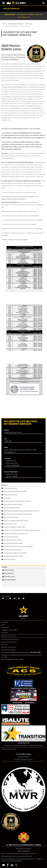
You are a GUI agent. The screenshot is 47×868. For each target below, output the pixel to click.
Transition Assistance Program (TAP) (14, 527)
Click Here (36, 216)
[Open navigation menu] (4, 3)
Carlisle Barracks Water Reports (13, 504)
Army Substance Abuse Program (13, 543)
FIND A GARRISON (23, 851)
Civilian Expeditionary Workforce (22, 856)
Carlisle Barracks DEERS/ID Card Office (15, 491)
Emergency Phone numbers (9, 749)
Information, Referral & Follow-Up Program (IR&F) (18, 546)
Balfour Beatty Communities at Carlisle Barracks (18, 514)
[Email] (23, 599)
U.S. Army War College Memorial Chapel (15, 553)
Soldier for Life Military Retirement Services (16, 521)
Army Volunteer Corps (10, 524)
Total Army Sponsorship (25, 854)
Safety (35, 854)
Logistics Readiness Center (12, 508)
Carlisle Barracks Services (16, 24)
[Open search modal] (43, 3)
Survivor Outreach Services (9, 854)
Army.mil (24, 619)
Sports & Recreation (9, 559)
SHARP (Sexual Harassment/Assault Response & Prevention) (21, 511)
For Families (9, 573)
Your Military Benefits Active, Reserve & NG (14, 240)
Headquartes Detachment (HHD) (13, 556)
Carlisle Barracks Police (10, 495)
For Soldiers (9, 570)
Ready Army (5, 633)
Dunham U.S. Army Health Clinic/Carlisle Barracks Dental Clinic (22, 530)
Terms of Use (5, 627)
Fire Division (7, 498)
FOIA (3, 625)
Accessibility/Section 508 (9, 630)
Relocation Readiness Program (13, 550)
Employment (5, 622)
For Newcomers (10, 580)
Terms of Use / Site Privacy (9, 642)
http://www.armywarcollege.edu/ (24, 759)
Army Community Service (11, 537)
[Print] (19, 599)
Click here (32, 211)
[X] (7, 599)
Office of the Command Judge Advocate (15, 534)
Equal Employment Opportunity (10, 639)
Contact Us (5, 645)
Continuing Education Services (13, 540)
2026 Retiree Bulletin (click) (11, 47)
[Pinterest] (15, 599)
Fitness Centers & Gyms (10, 488)
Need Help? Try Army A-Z (9, 636)
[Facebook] (3, 599)
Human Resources (6, 856)
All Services (29, 24)
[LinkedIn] (10, 599)
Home (5, 24)
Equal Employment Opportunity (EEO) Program (17, 501)
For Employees (9, 577)
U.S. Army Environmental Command (11, 859)
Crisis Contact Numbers (8, 650)
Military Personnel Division (11, 517)
